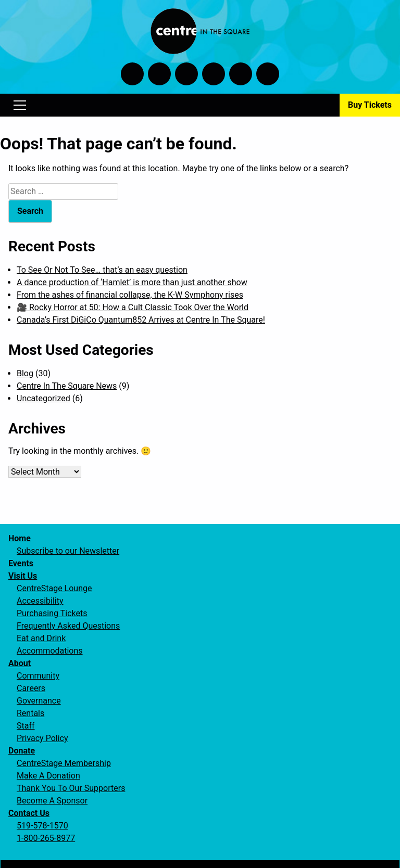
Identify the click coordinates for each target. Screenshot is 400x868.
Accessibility (40, 601)
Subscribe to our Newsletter (68, 551)
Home (20, 538)
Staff (26, 726)
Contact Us (29, 813)
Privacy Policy (42, 738)
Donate (22, 751)
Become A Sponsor (52, 801)
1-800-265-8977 (46, 838)
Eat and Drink (41, 638)
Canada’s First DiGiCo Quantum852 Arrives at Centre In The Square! (141, 320)
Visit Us (23, 576)
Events (21, 563)
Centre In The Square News (67, 386)
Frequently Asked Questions (68, 626)
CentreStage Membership (64, 763)
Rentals (30, 713)
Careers (31, 688)
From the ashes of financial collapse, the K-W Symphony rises (130, 295)
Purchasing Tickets (52, 613)
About (20, 663)
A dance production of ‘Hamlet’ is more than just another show (132, 282)
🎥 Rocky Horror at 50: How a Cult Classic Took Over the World (133, 307)
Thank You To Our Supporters (71, 788)
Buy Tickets (370, 105)
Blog (25, 373)
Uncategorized (43, 398)
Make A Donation (48, 776)
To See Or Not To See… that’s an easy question (102, 270)
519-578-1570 (42, 826)
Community (38, 676)
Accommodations (50, 651)
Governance (39, 701)
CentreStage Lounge (54, 588)
